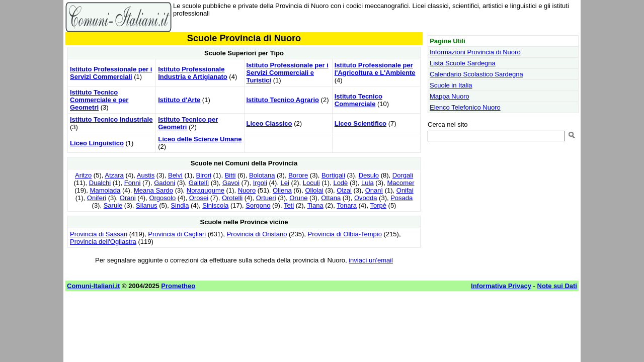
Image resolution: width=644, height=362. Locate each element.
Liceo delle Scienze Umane (200, 139)
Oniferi (97, 198)
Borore (298, 175)
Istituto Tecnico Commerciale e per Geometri (99, 100)
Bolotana (262, 175)
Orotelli (232, 198)
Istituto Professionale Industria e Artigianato (192, 73)
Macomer (400, 183)
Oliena (282, 190)
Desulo (369, 175)
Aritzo (83, 175)
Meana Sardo (153, 190)
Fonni (133, 183)
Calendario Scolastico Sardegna (476, 74)
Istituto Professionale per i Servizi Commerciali (111, 73)
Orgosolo (162, 198)
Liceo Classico (269, 123)
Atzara (114, 175)
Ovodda (366, 198)
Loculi (311, 183)
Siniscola (215, 205)
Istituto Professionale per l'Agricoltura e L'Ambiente (375, 69)
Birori (204, 175)
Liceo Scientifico (360, 123)
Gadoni (165, 183)
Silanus (147, 205)
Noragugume (206, 190)
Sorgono (258, 205)
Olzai (344, 190)
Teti (289, 205)
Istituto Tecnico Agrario (283, 100)
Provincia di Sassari (99, 234)
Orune (298, 198)
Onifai (405, 190)
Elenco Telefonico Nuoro (465, 107)
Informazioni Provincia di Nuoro (475, 52)
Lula (368, 183)
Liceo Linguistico (97, 143)
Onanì (374, 190)
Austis (146, 175)
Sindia (180, 205)
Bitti (230, 175)
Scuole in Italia (451, 85)
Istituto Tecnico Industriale (111, 119)
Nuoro (247, 190)
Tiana (315, 205)
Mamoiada (105, 190)
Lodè (340, 183)
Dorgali (403, 175)
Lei (285, 183)
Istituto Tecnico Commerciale (358, 100)
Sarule (113, 205)
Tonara (347, 205)
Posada (401, 198)
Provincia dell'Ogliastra (103, 242)
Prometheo (178, 286)
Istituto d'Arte (179, 100)
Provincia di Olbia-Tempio (345, 234)
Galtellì (199, 183)
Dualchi (100, 183)
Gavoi (231, 183)
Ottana (331, 198)
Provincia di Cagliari (177, 234)
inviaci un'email (371, 260)
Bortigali (333, 175)
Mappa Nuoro (450, 96)
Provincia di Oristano (257, 234)
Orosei (199, 198)
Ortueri (266, 198)
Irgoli (260, 183)
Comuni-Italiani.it (93, 286)
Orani (128, 198)
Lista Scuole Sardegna (463, 63)
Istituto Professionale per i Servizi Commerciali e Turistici (288, 73)
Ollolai (314, 190)
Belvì (175, 175)
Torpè (378, 205)
